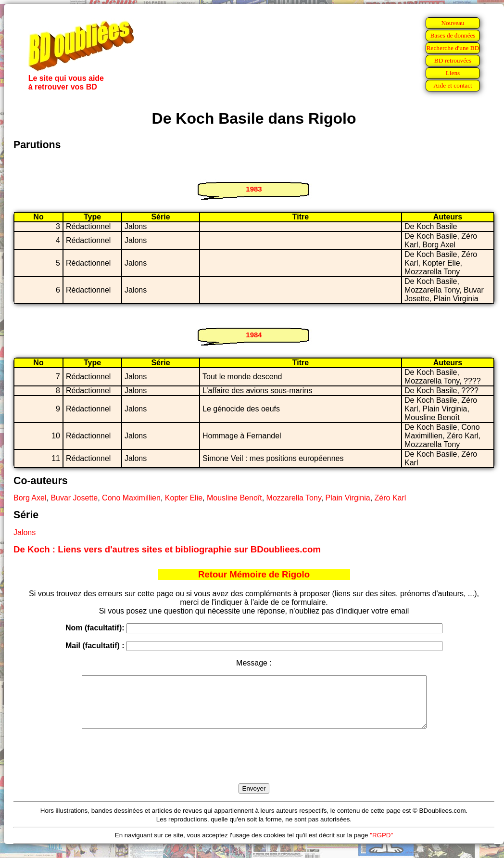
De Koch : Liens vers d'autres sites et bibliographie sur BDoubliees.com (167, 549)
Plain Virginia (348, 498)
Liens (453, 73)
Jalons (25, 532)
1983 (254, 189)
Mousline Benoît (234, 498)
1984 (254, 335)
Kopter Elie (184, 498)
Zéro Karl (391, 498)
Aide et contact (453, 85)
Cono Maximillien (131, 498)
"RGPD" (381, 845)
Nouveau (453, 23)
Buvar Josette (74, 498)
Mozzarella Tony (294, 498)
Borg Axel (30, 498)
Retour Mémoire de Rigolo (254, 574)
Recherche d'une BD (453, 48)
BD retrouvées (453, 60)
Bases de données (453, 35)
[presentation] (254, 767)
